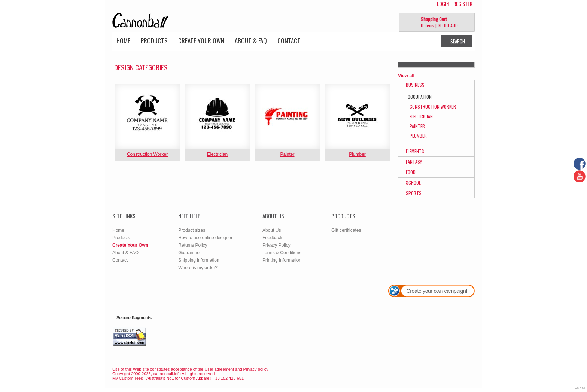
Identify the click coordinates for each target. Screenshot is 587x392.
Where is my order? (198, 268)
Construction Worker (147, 154)
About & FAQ (251, 41)
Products (154, 41)
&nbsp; (147, 117)
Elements (415, 151)
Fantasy (414, 162)
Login (443, 4)
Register (463, 4)
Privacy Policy (276, 245)
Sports (414, 193)
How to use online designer (205, 238)
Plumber (357, 154)
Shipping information (199, 260)
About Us (272, 230)
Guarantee (189, 253)
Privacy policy (256, 369)
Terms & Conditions (282, 253)
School (413, 183)
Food (411, 172)
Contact (289, 41)
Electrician (217, 154)
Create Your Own (201, 41)
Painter (287, 154)
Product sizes (192, 230)
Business (415, 85)
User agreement (219, 369)
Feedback (272, 238)
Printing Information (282, 260)
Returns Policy (193, 245)
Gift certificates (346, 230)
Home (123, 41)
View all (406, 76)
